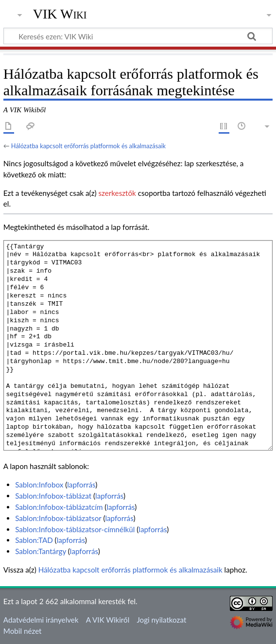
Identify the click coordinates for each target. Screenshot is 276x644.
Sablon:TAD (34, 540)
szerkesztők (117, 193)
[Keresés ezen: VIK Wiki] (138, 36)
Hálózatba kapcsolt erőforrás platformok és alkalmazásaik (88, 146)
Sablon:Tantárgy (41, 551)
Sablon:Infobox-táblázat (53, 496)
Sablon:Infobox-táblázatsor (58, 518)
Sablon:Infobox (39, 485)
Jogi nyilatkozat (161, 620)
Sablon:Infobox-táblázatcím (59, 507)
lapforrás (81, 485)
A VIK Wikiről (108, 620)
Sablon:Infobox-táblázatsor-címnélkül (75, 529)
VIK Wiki (60, 14)
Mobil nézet (23, 631)
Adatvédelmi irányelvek (41, 620)
